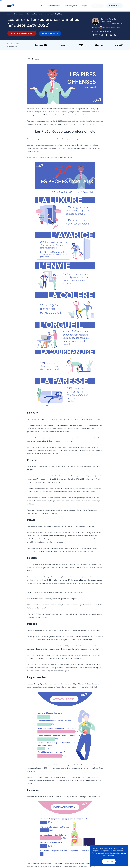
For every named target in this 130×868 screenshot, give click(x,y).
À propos (84, 6)
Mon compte (114, 6)
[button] (65, 45)
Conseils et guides (70, 6)
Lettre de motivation (53, 6)
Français (95, 6)
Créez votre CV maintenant (22, 33)
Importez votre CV (50, 33)
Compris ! (109, 861)
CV (41, 6)
